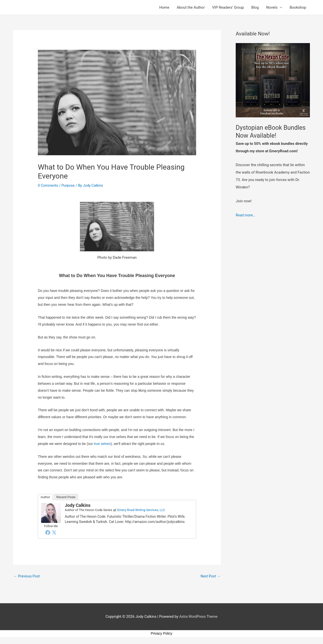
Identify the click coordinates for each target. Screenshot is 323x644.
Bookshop (298, 7)
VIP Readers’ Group (228, 7)
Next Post (210, 576)
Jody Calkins (78, 505)
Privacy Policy (161, 634)
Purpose (69, 185)
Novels (272, 7)
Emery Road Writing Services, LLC (141, 510)
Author (45, 497)
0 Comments (48, 185)
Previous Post (27, 576)
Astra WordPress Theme (198, 617)
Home (164, 7)
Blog (255, 7)
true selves (102, 444)
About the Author (191, 7)
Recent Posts (66, 497)
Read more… (246, 215)
